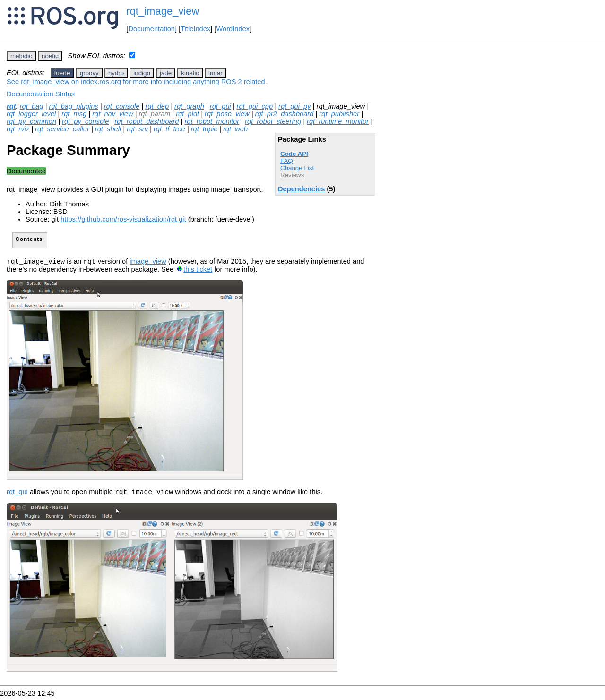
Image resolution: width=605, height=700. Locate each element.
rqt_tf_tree (169, 129)
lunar (216, 73)
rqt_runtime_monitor (338, 121)
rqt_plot (187, 114)
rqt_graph (189, 106)
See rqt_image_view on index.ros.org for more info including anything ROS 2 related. (137, 82)
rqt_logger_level (31, 114)
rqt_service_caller (62, 129)
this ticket (198, 271)
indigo (142, 73)
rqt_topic (204, 129)
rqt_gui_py (294, 106)
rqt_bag (32, 106)
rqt (11, 106)
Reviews (292, 175)
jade (166, 73)
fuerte (62, 73)
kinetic (190, 73)
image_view (148, 263)
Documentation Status (41, 94)
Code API (294, 154)
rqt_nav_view (112, 114)
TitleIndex (195, 29)
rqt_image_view (163, 11)
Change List (297, 168)
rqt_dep (157, 106)
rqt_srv (137, 129)
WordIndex (233, 29)
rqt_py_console (85, 121)
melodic (21, 56)
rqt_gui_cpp (255, 106)
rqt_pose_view (227, 114)
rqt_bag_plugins (73, 106)
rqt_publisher (339, 114)
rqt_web (235, 129)
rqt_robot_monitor (212, 121)
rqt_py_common (31, 121)
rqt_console (122, 106)
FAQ (287, 161)
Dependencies (301, 189)
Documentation (151, 29)
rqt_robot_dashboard (147, 121)
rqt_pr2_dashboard (285, 114)
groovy (89, 73)
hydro (116, 73)
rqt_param (154, 114)
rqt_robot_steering (273, 121)
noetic (50, 56)
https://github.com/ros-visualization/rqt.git (123, 219)
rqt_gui (220, 106)
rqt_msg (74, 114)
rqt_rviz (18, 129)
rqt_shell (108, 129)
